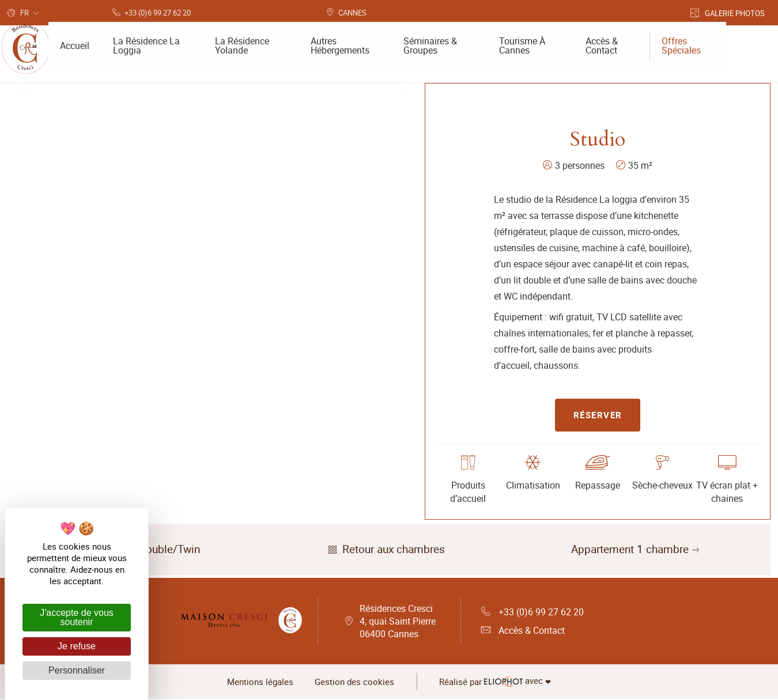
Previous (22, 221)
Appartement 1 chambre (637, 550)
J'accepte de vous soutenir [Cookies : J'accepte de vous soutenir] (77, 617)
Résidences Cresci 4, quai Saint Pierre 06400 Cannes (398, 622)
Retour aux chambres (385, 550)
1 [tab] (206, 339)
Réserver (598, 415)
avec (497, 683)
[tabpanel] (214, 221)
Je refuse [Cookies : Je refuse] (77, 646)
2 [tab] (223, 339)
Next (406, 221)
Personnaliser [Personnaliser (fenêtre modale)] (77, 670)
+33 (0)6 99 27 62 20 (532, 613)
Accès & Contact (523, 631)
